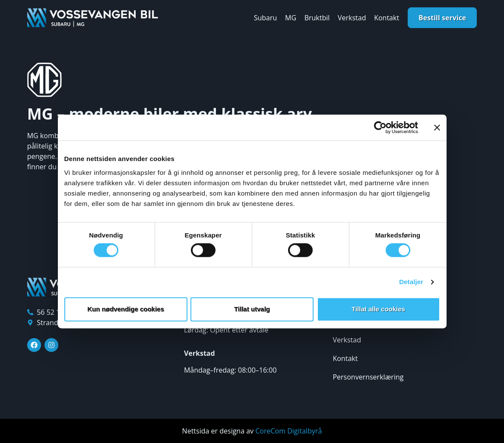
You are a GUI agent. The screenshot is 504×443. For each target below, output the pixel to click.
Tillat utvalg (252, 309)
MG (291, 18)
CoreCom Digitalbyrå (288, 431)
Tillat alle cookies (378, 309)
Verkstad (352, 18)
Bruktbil (317, 18)
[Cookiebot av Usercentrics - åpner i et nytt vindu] (380, 127)
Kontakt (387, 18)
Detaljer (411, 282)
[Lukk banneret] (437, 127)
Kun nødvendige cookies (126, 309)
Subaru (266, 18)
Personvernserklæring (368, 377)
